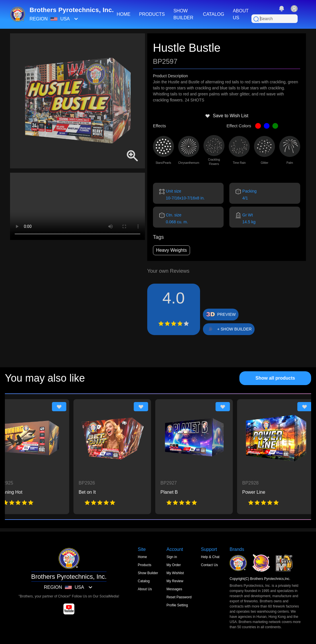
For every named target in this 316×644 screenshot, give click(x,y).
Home (142, 557)
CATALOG (214, 14)
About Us (145, 589)
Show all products (275, 378)
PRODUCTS (152, 14)
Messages (174, 589)
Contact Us (209, 565)
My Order (174, 565)
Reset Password (179, 597)
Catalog (144, 581)
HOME (123, 14)
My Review (175, 581)
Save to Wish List (227, 116)
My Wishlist (175, 573)
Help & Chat (210, 557)
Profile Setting (177, 605)
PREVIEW (227, 314)
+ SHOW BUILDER (234, 329)
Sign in (172, 557)
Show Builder (148, 573)
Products (145, 565)
